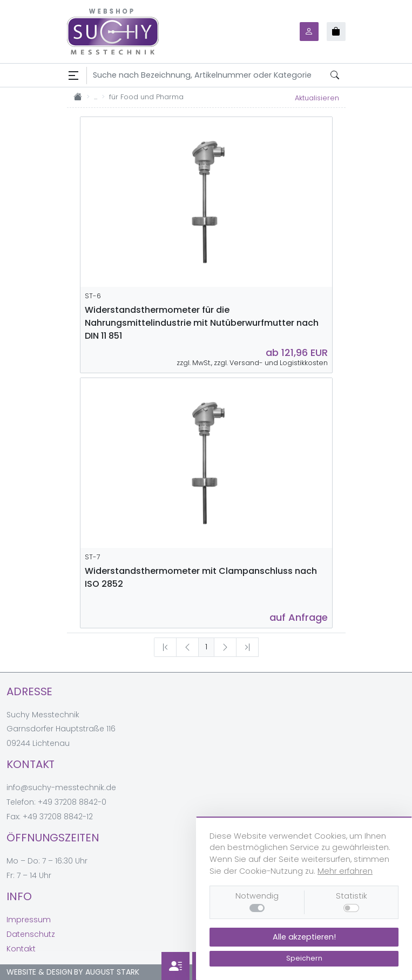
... (96, 97)
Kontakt (21, 949)
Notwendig (257, 896)
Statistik (352, 896)
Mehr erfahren (345, 871)
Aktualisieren (317, 98)
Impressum (29, 920)
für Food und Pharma (146, 97)
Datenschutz (31, 934)
